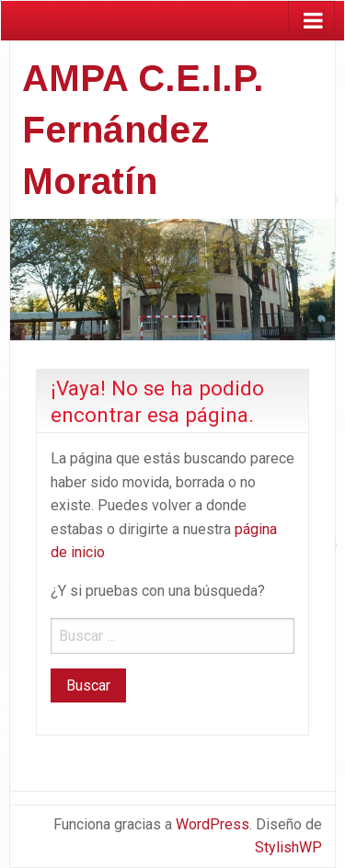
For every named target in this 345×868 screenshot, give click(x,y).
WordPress (213, 824)
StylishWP (288, 847)
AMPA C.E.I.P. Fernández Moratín (143, 130)
